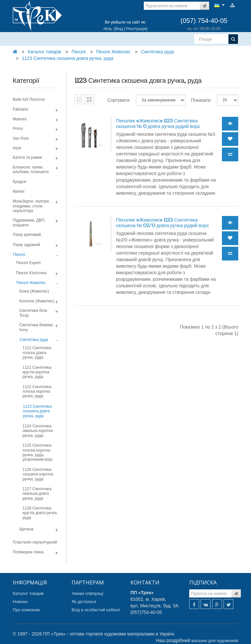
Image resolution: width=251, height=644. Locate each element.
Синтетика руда (158, 52)
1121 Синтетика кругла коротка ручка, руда (37, 372)
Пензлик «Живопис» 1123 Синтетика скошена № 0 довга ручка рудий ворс (158, 124)
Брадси (19, 182)
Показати (201, 100)
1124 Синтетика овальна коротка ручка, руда (38, 431)
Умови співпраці (87, 593)
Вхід (119, 29)
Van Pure (21, 138)
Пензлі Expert (28, 263)
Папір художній (26, 245)
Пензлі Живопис (113, 52)
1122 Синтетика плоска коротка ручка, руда (37, 392)
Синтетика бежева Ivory (36, 327)
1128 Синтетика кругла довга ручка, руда (40, 513)
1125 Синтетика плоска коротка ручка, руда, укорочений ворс (38, 452)
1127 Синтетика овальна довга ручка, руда (37, 494)
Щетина (26, 529)
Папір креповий (27, 235)
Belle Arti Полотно (29, 99)
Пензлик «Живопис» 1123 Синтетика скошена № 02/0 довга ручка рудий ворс (163, 223)
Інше (17, 148)
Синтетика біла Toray (33, 313)
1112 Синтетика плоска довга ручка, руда (37, 353)
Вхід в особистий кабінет (96, 610)
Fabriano (20, 109)
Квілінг (19, 191)
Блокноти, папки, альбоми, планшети (31, 170)
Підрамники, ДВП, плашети (29, 223)
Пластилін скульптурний (35, 542)
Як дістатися (84, 602)
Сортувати (118, 100)
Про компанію (26, 610)
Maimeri (20, 119)
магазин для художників (215, 641)
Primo (18, 129)
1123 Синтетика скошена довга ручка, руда (68, 58)
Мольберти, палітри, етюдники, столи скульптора (31, 206)
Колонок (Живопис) (37, 301)
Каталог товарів (44, 52)
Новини (20, 602)
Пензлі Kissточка (31, 273)
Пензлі (79, 52)
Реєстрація (136, 29)
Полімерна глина (28, 552)
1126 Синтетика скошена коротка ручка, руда (38, 474)
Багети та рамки (27, 157)
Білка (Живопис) (34, 291)
